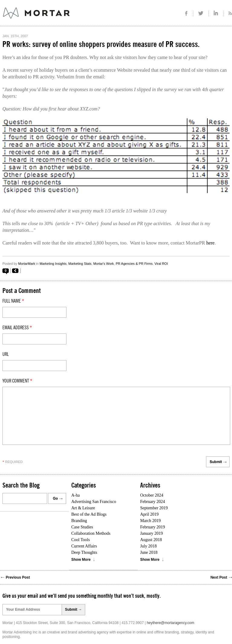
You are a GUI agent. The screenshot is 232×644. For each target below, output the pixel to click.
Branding (79, 521)
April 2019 (149, 514)
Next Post (219, 577)
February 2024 (153, 502)
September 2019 (154, 508)
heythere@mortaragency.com (171, 623)
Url (6, 354)
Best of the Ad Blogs (89, 514)
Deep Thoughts (84, 552)
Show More (81, 560)
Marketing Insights (53, 264)
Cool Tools (81, 540)
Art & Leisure (83, 508)
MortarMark (27, 264)
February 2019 (153, 527)
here (211, 243)
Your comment (17, 381)
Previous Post (18, 577)
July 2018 (148, 546)
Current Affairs (84, 546)
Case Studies (82, 527)
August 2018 (151, 540)
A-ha (76, 495)
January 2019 (151, 533)
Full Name (13, 301)
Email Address (17, 328)
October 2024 (152, 495)
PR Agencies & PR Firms (134, 264)
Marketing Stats (80, 264)
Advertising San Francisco (94, 502)
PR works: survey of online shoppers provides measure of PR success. (101, 44)
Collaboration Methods (91, 533)
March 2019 (150, 521)
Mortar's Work (104, 264)
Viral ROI (161, 264)
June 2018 (149, 552)
